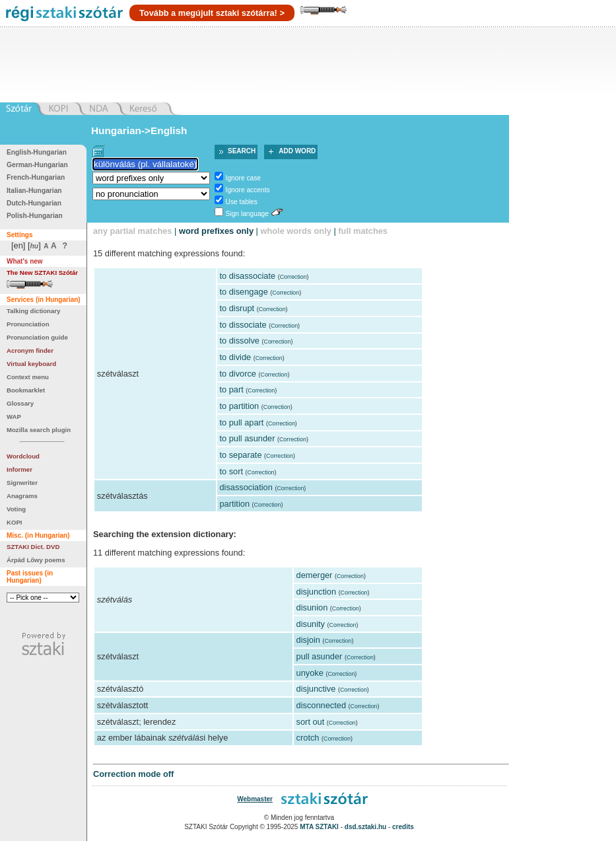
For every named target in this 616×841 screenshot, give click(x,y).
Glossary (20, 403)
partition (234, 504)
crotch (308, 738)
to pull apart (241, 422)
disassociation (246, 487)
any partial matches (133, 231)
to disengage (243, 292)
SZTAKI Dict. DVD (33, 547)
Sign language (247, 214)
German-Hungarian (37, 165)
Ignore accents (248, 190)
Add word (297, 151)
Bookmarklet (26, 390)
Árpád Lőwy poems (36, 560)
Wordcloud (23, 456)
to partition (239, 406)
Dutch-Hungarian (34, 203)
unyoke (310, 673)
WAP (14, 417)
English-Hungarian (37, 152)
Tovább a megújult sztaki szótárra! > (212, 13)
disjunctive (316, 689)
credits (403, 827)
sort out (311, 722)
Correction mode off (133, 774)
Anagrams (22, 496)
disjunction (316, 592)
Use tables (242, 202)
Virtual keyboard (31, 364)
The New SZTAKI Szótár (42, 273)
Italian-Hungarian (34, 191)
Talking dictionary (33, 311)
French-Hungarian (36, 177)
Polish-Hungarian (35, 216)
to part (231, 389)
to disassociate (247, 276)
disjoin (308, 640)
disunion (312, 607)
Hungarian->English (139, 130)
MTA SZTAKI (319, 827)
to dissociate (243, 325)
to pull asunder (247, 438)
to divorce (237, 374)
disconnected (321, 705)
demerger (315, 575)
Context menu (28, 377)
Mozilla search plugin (39, 430)
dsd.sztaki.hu (365, 827)
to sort (231, 471)
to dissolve (239, 341)
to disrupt (237, 308)
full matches (363, 231)
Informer (19, 469)
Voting (16, 509)
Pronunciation (28, 324)
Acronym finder (30, 350)
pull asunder (320, 656)
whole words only (295, 231)
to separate (240, 455)
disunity (311, 624)
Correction (293, 277)
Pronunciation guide (37, 337)
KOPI (14, 522)
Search (242, 151)
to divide (235, 357)
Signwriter (22, 483)
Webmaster (255, 799)
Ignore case (243, 178)
